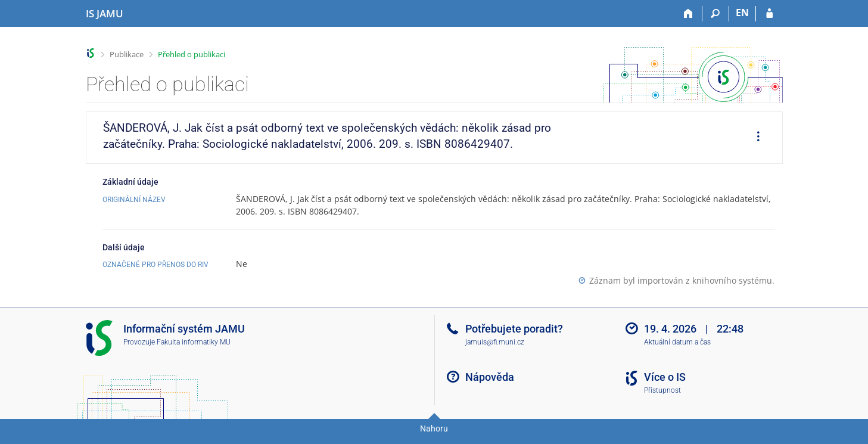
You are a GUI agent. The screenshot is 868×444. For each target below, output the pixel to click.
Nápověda (490, 377)
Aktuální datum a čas (677, 342)
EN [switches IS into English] (742, 13)
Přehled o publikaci (192, 54)
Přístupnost (662, 390)
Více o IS (665, 377)
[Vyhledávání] (716, 14)
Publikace (127, 54)
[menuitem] (754, 138)
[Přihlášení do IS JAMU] (769, 14)
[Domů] (689, 14)
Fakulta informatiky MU (194, 342)
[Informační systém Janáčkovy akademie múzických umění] (105, 14)
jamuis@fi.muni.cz (495, 342)
